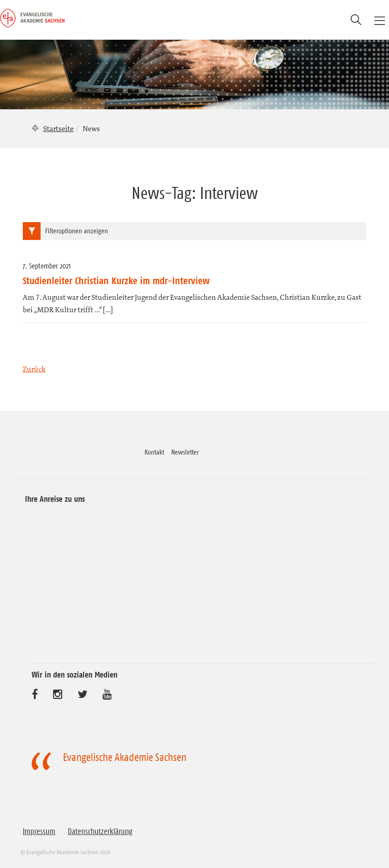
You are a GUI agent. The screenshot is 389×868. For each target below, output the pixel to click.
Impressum (39, 831)
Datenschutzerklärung (100, 831)
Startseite (58, 128)
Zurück (34, 369)
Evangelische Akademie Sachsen (125, 757)
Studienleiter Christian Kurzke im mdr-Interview (116, 281)
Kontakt (154, 452)
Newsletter (185, 452)
